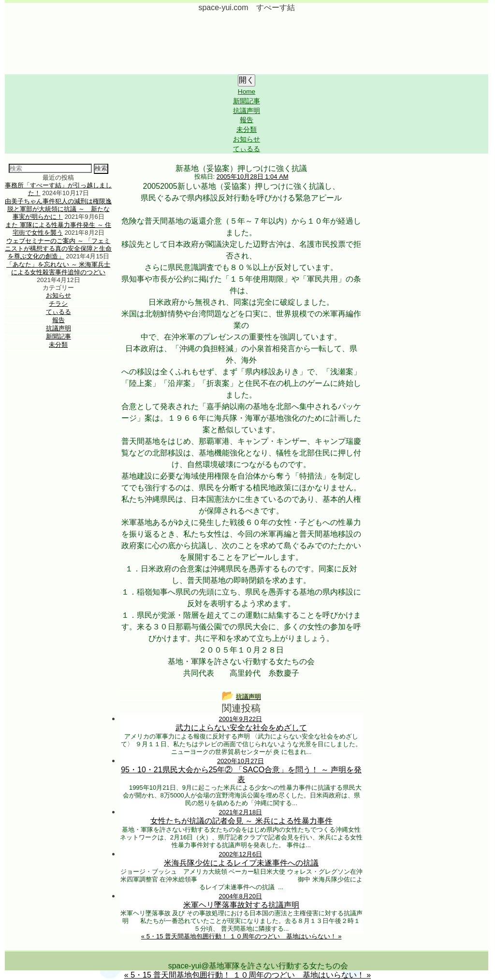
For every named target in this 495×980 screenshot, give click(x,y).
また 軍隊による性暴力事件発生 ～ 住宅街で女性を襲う (58, 229)
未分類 (247, 130)
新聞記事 (247, 101)
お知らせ (247, 139)
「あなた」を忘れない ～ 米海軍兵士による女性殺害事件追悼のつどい (58, 268)
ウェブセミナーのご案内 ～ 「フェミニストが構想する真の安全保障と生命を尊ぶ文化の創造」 (58, 249)
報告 (247, 120)
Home (247, 92)
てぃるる (247, 149)
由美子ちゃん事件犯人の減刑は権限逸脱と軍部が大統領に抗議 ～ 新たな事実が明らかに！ (58, 209)
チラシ (58, 304)
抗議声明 (247, 111)
